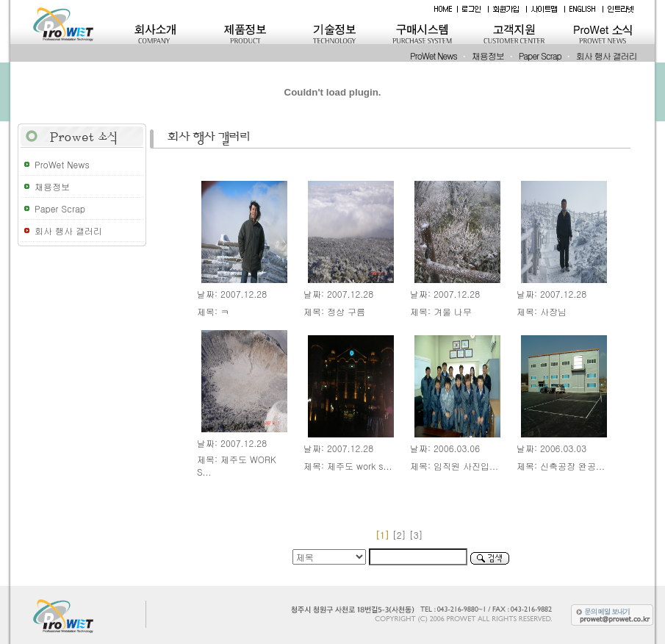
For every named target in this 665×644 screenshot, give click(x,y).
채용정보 (488, 56)
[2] (399, 535)
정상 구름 (346, 311)
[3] (418, 535)
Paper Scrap (540, 56)
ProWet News (434, 56)
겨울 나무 (453, 311)
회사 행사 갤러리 (607, 56)
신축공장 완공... (572, 466)
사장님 (553, 311)
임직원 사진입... (466, 466)
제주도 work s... (360, 466)
